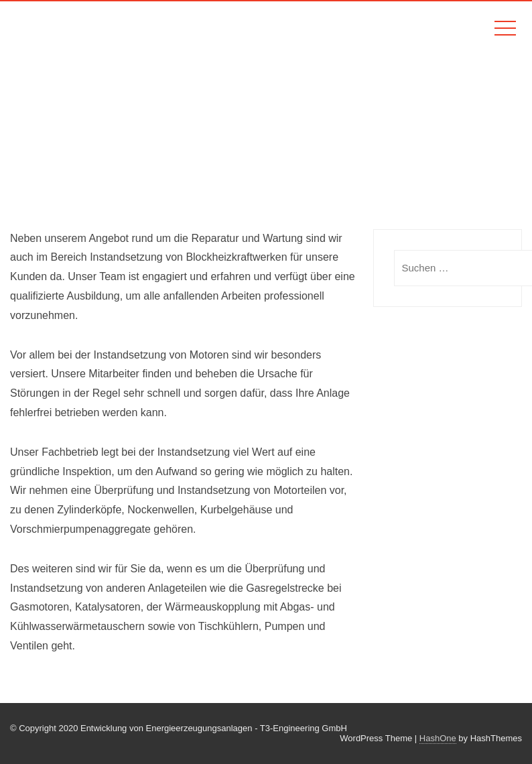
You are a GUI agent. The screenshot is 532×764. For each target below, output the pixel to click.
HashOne (438, 738)
